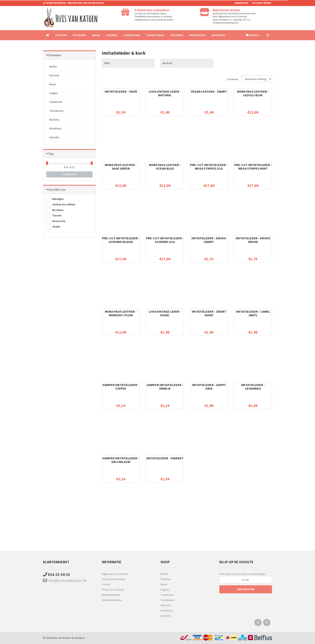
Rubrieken (55, 55)
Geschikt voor (57, 190)
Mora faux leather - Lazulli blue (253, 93)
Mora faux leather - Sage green (121, 167)
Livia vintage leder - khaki (165, 313)
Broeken (55, 210)
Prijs (51, 154)
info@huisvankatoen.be (65, 580)
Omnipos (80, 638)
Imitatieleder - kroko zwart (209, 240)
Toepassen (69, 174)
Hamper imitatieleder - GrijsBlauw (121, 460)
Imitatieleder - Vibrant (165, 458)
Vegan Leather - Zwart (209, 91)
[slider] (46, 163)
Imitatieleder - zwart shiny (209, 313)
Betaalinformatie (111, 595)
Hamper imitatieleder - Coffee (121, 387)
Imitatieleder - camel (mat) (253, 313)
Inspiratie (218, 35)
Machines (177, 35)
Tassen (54, 216)
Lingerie (112, 35)
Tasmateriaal (155, 35)
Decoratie (56, 221)
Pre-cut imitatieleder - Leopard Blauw (121, 240)
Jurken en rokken (61, 205)
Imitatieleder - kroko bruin (253, 240)
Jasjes (53, 227)
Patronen (79, 35)
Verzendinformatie (112, 600)
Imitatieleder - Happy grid (209, 387)
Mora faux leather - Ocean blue (165, 167)
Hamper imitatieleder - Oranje (165, 387)
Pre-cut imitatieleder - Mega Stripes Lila (209, 167)
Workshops (197, 35)
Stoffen (61, 35)
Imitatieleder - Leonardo (253, 387)
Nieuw (96, 35)
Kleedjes (55, 199)
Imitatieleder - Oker (121, 91)
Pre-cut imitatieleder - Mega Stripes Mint (253, 167)
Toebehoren (132, 35)
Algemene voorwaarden (115, 574)
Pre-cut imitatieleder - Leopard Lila (165, 240)
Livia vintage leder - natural (165, 93)
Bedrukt (168, 63)
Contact (106, 584)
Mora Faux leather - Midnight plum (121, 313)
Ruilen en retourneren (114, 579)
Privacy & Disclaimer (113, 590)
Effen (107, 63)
